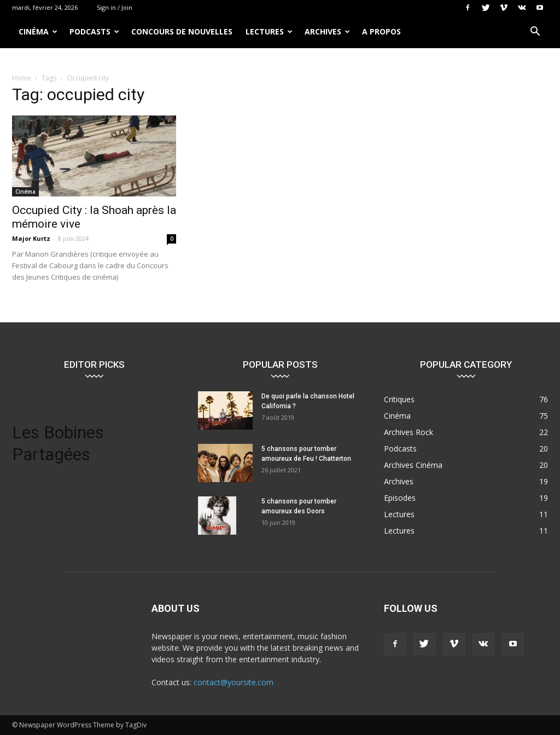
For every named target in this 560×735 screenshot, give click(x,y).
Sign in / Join (115, 7)
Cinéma (38, 31)
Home (22, 78)
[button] (535, 33)
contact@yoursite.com (234, 682)
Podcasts (94, 31)
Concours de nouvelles (182, 31)
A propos (381, 31)
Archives (327, 31)
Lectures (269, 31)
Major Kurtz (31, 238)
